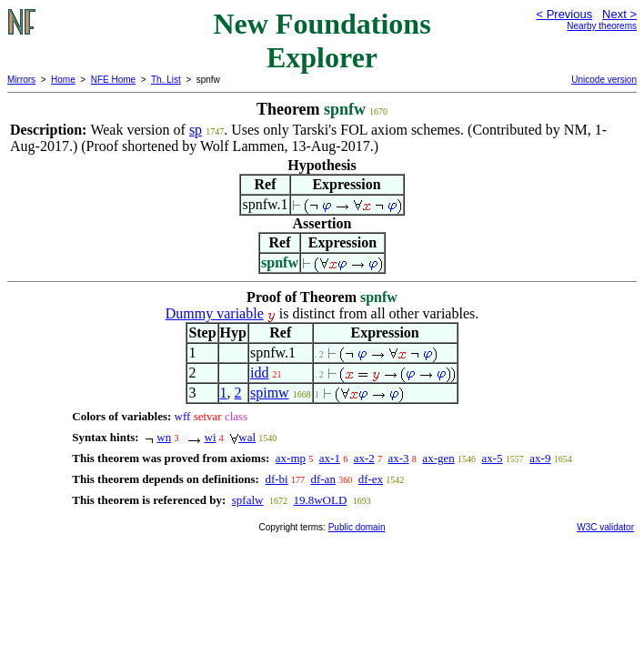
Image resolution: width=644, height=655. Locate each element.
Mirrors (21, 80)
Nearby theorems (602, 26)
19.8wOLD (320, 500)
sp (196, 130)
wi (211, 437)
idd (259, 373)
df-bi (276, 479)
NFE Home (113, 80)
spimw (270, 393)
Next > (619, 14)
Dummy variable (215, 313)
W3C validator (605, 527)
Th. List (166, 80)
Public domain (357, 527)
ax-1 (330, 458)
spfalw (248, 500)
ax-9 (540, 458)
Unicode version (604, 80)
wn (164, 437)
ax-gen (438, 458)
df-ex (371, 479)
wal (247, 437)
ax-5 (492, 458)
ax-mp (291, 458)
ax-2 (364, 458)
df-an (322, 479)
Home (63, 80)
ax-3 (399, 458)
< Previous (564, 14)
